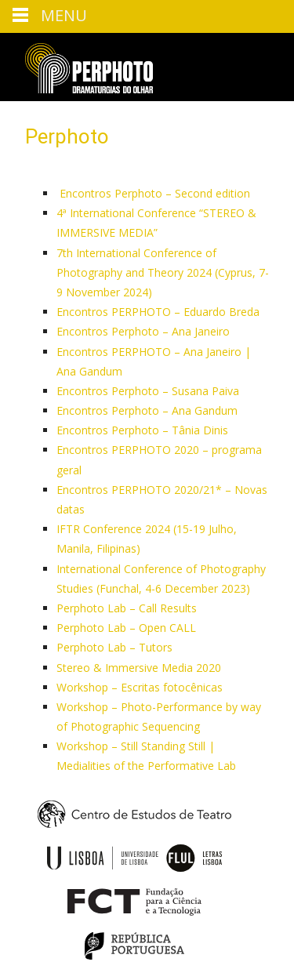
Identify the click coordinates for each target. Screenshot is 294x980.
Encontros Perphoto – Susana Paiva (148, 391)
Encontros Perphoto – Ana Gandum (147, 410)
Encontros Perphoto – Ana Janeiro (143, 331)
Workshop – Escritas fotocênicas (140, 687)
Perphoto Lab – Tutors (114, 647)
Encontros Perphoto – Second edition (153, 193)
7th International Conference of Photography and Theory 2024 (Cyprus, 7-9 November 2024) (163, 272)
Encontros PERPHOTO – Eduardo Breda (158, 312)
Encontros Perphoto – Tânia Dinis (142, 430)
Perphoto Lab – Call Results (127, 608)
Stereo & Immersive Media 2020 (139, 668)
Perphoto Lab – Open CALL (126, 628)
